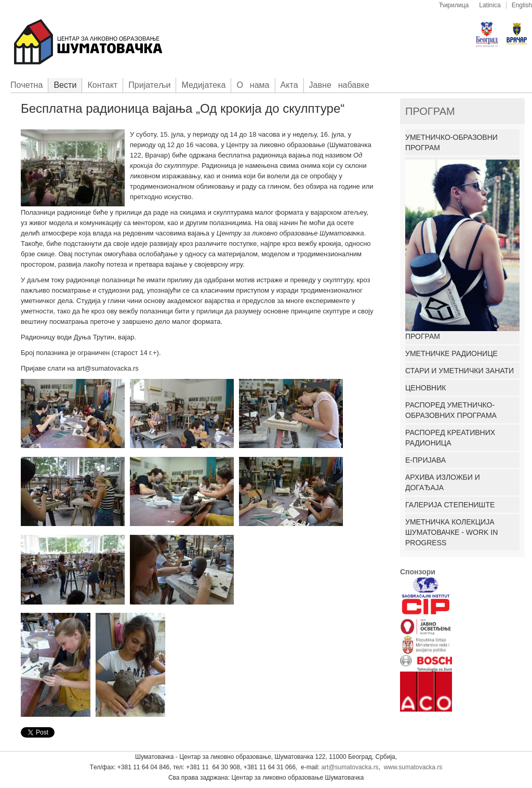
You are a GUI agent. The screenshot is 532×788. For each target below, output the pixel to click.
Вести (65, 85)
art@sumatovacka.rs (350, 767)
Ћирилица (454, 5)
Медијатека (203, 85)
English (522, 5)
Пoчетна (26, 85)
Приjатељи (149, 85)
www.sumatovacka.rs (413, 767)
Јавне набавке (339, 85)
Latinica (490, 5)
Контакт (102, 85)
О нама (253, 85)
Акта (289, 85)
